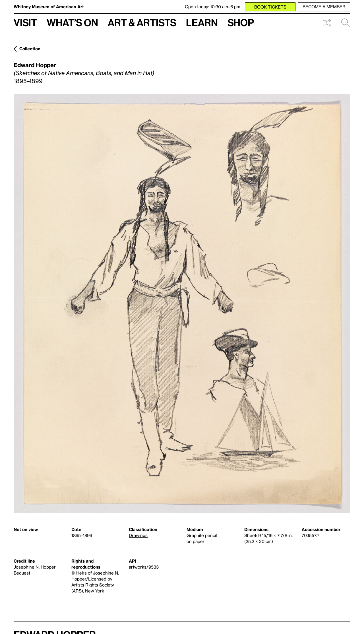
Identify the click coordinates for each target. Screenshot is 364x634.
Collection (30, 49)
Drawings (138, 535)
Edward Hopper (35, 65)
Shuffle (327, 23)
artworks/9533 (144, 567)
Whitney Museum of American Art (49, 7)
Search (346, 23)
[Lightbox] (182, 303)
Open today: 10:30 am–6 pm (213, 7)
